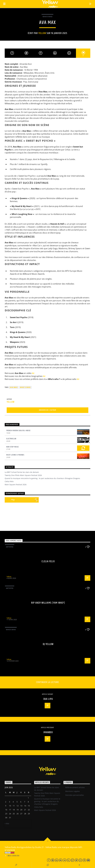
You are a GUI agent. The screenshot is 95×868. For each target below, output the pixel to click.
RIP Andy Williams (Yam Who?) (48, 603)
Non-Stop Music (12, 447)
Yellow (42, 33)
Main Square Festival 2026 (16, 485)
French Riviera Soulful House (18, 431)
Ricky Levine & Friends (15, 455)
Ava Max (14, 387)
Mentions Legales (73, 791)
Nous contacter (14, 856)
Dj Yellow (48, 644)
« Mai (7, 823)
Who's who (25, 387)
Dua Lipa (48, 699)
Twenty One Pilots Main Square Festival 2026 (23, 475)
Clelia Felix (9, 481)
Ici (33, 373)
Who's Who (47, 17)
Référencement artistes (75, 787)
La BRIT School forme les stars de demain (22, 472)
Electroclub (11, 439)
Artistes (10, 547)
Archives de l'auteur (47, 410)
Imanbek (48, 732)
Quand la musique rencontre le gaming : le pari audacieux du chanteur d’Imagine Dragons (42, 478)
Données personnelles (75, 795)
